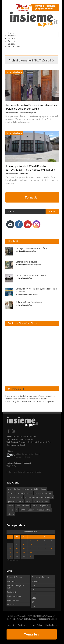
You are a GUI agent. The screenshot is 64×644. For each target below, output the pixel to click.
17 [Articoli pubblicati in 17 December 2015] (31, 549)
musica (45, 501)
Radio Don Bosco (14, 596)
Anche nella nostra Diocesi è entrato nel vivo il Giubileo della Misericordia (32, 107)
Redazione (29, 278)
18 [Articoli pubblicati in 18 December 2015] (38, 549)
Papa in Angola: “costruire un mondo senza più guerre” (30, 401)
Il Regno (35, 581)
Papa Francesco (23, 506)
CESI (33, 585)
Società (11, 44)
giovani (11, 501)
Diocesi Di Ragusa (14, 577)
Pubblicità (22, 625)
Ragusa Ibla (45, 506)
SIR (33, 602)
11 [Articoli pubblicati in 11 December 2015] (38, 545)
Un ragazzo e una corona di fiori (31, 248)
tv (16, 510)
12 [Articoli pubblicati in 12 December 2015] (45, 545)
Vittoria (11, 514)
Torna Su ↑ (32, 197)
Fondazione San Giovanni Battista (39, 497)
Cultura (11, 38)
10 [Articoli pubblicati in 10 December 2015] (31, 545)
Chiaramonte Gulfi (30, 489)
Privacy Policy (36, 625)
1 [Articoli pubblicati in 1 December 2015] (17, 541)
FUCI (34, 594)
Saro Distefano (31, 251)
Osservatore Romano (41, 577)
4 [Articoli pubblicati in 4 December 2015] (38, 541)
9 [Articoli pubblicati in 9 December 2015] (24, 545)
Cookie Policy (51, 625)
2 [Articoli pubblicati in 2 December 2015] (24, 541)
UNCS (34, 606)
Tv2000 (23, 510)
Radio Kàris (12, 592)
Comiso (11, 493)
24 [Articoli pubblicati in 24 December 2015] (31, 553)
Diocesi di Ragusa (15, 497)
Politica (11, 41)
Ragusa (35, 506)
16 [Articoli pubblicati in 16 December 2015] (24, 549)
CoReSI (54, 619)
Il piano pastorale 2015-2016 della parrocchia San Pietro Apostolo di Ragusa (30, 168)
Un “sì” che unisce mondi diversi (31, 275)
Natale (11, 506)
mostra (37, 501)
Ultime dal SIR (18, 389)
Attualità (12, 36)
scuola (10, 510)
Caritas (17, 489)
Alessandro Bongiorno (33, 265)
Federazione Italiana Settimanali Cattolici (24, 472)
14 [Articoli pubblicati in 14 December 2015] (10, 549)
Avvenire (11, 604)
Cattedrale (12, 581)
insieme (20, 501)
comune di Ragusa (24, 493)
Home (11, 33)
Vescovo (31, 510)
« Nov (9, 560)
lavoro (28, 501)
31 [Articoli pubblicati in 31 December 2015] (31, 557)
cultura (48, 493)
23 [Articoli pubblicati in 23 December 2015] (24, 553)
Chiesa (43, 489)
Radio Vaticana (13, 600)
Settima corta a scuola (26, 262)
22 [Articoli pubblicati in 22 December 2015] (17, 553)
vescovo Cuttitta (44, 510)
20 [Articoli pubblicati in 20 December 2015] (51, 549)
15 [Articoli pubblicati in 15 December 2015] (17, 549)
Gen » (16, 560)
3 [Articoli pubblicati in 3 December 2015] (31, 541)
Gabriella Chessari (31, 294)
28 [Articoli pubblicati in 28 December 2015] (10, 557)
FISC (33, 590)
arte (10, 489)
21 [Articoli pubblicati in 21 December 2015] (10, 553)
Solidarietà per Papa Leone (29, 302)
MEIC (34, 598)
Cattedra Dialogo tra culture (16, 587)
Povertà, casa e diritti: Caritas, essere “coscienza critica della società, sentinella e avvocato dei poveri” (30, 397)
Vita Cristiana (14, 47)
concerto (39, 493)
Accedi (11, 625)
